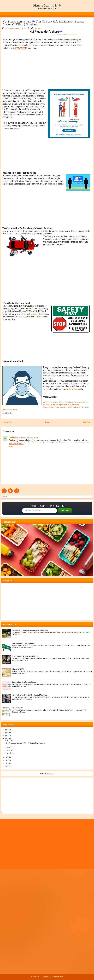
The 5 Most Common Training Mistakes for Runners (30, 630)
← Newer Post (7, 422)
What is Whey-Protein (10, 410)
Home (47, 422)
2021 (7, 736)
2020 (7, 739)
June (9, 741)
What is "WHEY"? (18, 669)
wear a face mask (75, 389)
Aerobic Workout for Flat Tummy (78, 407)
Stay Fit (62, 402)
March (9, 753)
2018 (7, 757)
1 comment (38, 28)
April (9, 750)
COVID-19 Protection (50, 402)
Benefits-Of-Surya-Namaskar (59, 405)
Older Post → (87, 422)
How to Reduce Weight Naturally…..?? (25, 656)
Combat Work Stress (71, 402)
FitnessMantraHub (13, 28)
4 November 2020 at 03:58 (28, 437)
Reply (11, 447)
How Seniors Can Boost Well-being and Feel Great (29, 695)
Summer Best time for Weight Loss (24, 682)
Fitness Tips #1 (17, 708)
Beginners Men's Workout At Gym (24, 643)
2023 (7, 733)
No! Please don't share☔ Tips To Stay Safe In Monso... (26, 743)
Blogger (51, 774)
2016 (7, 763)
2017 (7, 760)
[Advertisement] (46, 72)
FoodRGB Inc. (14, 437)
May (8, 747)
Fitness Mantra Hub (47, 5)
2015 (7, 766)
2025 (7, 730)
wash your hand (33, 314)
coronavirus (20, 48)
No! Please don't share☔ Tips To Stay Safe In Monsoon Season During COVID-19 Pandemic (43, 23)
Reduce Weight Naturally (58, 407)
